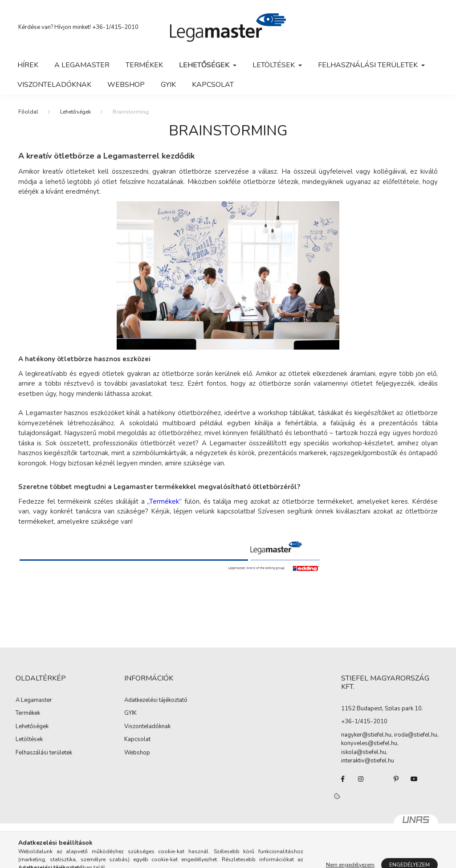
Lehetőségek (75, 112)
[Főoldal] (28, 112)
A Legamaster (82, 65)
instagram (361, 779)
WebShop (126, 85)
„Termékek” (164, 501)
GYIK (168, 85)
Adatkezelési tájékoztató (156, 701)
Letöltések (29, 740)
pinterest (396, 779)
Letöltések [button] (275, 65)
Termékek (144, 65)
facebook (343, 779)
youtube (414, 779)
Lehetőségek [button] (205, 65)
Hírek (28, 65)
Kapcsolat (213, 85)
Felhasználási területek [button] (369, 65)
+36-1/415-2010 (115, 27)
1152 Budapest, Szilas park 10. (382, 709)
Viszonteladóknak (54, 85)
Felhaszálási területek (44, 753)
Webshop (137, 753)
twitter (379, 779)
